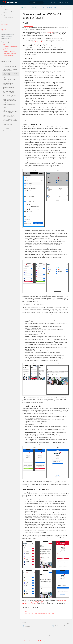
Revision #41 (5, 9)
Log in (67, 2)
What (4, 44)
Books (61, 2)
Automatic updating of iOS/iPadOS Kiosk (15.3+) (33, 42)
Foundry (35, 641)
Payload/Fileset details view (10, 53)
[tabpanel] (46, 635)
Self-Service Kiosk (29, 26)
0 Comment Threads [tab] (28, 631)
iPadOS (9, 37)
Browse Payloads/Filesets (9, 52)
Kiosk (9, 39)
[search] (37, 2)
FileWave (4, 39)
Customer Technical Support (29, 604)
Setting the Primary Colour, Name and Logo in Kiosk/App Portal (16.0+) (41, 613)
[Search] (31, 2)
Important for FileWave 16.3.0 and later (11, 46)
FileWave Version (6, 35)
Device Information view (9, 55)
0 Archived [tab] (37, 631)
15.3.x (12, 35)
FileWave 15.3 (50, 32)
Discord (31, 641)
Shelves (53, 2)
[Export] (10, 30)
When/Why (5, 48)
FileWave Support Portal (44, 641)
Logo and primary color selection (11, 57)
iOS (3, 37)
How (4, 50)
